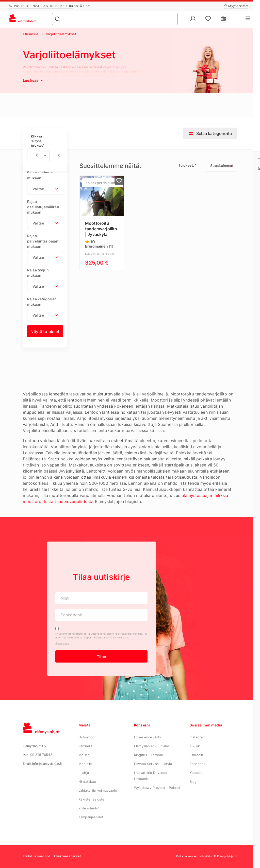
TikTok (195, 746)
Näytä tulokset (45, 332)
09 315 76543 (41, 755)
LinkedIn (196, 755)
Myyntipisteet (236, 6)
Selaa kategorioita (210, 133)
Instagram (198, 737)
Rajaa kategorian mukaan (42, 302)
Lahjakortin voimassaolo (98, 790)
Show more (62, 643)
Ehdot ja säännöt (37, 856)
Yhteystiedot (89, 808)
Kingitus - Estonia (148, 755)
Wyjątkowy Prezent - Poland (157, 788)
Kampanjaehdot (91, 817)
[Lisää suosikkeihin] (119, 180)
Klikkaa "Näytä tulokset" (37, 141)
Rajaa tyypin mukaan (38, 273)
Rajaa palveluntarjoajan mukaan (43, 241)
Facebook (198, 764)
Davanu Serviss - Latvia (153, 764)
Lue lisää (34, 80)
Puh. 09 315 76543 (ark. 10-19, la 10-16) (41, 6)
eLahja (84, 773)
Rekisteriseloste (92, 799)
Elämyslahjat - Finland (152, 746)
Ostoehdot (87, 737)
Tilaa (101, 657)
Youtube (197, 773)
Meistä (84, 755)
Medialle (85, 764)
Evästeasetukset (68, 856)
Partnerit (85, 746)
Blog (193, 782)
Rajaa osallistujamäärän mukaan (43, 207)
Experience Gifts (148, 737)
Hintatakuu (87, 782)
